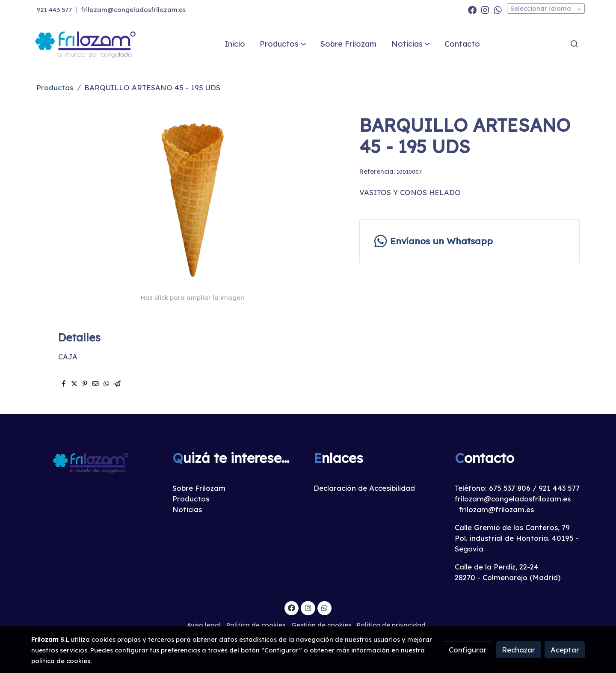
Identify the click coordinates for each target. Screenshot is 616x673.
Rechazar (518, 650)
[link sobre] (96, 462)
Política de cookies (256, 625)
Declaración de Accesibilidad (364, 488)
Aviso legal (204, 625)
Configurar (468, 650)
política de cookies (61, 661)
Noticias (187, 509)
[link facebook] (472, 9)
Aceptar (565, 650)
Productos (55, 87)
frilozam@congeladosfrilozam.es (133, 10)
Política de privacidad (391, 625)
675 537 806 (510, 488)
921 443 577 (54, 10)
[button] (283, 44)
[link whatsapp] (498, 9)
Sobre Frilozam (199, 488)
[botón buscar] (574, 44)
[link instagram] (485, 9)
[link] (86, 44)
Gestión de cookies (321, 625)
